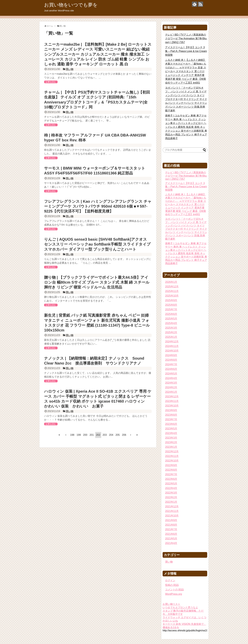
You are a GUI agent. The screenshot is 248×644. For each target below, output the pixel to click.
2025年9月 (171, 300)
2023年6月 (171, 424)
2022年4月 (171, 488)
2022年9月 (171, 465)
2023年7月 (171, 419)
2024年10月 (172, 351)
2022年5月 (171, 484)
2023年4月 (171, 433)
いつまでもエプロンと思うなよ (180, 607)
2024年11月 (172, 346)
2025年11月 (172, 291)
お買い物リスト (171, 604)
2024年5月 (171, 374)
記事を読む (51, 82)
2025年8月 (171, 305)
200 (85, 435)
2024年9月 (171, 355)
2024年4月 (171, 378)
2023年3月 (171, 438)
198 (72, 435)
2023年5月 (171, 429)
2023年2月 (171, 442)
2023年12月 (172, 396)
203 (105, 435)
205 (118, 435)
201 (92, 435)
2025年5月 (171, 319)
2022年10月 (172, 461)
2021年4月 (171, 543)
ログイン (170, 580)
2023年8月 (171, 415)
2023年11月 (172, 401)
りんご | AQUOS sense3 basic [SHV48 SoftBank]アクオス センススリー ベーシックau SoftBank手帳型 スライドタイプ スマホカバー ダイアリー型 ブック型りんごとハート (97, 244)
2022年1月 (171, 502)
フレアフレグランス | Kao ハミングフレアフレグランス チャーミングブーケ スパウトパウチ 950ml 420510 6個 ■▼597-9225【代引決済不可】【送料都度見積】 (98, 206)
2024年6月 (171, 369)
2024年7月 (171, 364)
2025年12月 (172, 287)
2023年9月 (171, 410)
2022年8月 (171, 470)
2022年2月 (171, 497)
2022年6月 (171, 479)
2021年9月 (171, 520)
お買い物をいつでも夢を (71, 5)
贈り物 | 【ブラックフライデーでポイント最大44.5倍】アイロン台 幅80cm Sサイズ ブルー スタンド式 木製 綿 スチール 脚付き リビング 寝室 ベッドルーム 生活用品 (97, 282)
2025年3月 (171, 328)
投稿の (172, 585)
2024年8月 (171, 360)
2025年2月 (171, 332)
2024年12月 (172, 342)
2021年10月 (172, 516)
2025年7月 (171, 309)
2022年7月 (171, 474)
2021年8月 (171, 525)
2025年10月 (172, 296)
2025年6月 (171, 314)
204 (111, 435)
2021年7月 (171, 529)
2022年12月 (172, 451)
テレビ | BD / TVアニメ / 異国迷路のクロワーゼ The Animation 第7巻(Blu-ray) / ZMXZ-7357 (186, 38)
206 (124, 435)
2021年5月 (171, 539)
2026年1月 (171, 282)
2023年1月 (171, 447)
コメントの (174, 590)
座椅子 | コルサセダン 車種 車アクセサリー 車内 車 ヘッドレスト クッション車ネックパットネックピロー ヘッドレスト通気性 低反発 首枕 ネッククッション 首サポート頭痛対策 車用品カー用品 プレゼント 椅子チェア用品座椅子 (186, 127)
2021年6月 (171, 534)
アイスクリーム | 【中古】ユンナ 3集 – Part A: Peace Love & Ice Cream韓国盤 (186, 51)
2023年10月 (172, 406)
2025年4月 (171, 323)
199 (79, 435)
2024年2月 (171, 387)
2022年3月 (171, 493)
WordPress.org (174, 594)
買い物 (70, 69)
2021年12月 (172, 506)
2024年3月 (171, 383)
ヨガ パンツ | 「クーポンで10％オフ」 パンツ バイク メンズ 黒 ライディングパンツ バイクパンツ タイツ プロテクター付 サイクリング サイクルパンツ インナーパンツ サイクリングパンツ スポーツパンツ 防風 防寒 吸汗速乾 (186, 99)
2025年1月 (171, 337)
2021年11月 (172, 511)
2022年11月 (172, 456)
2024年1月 (171, 392)
